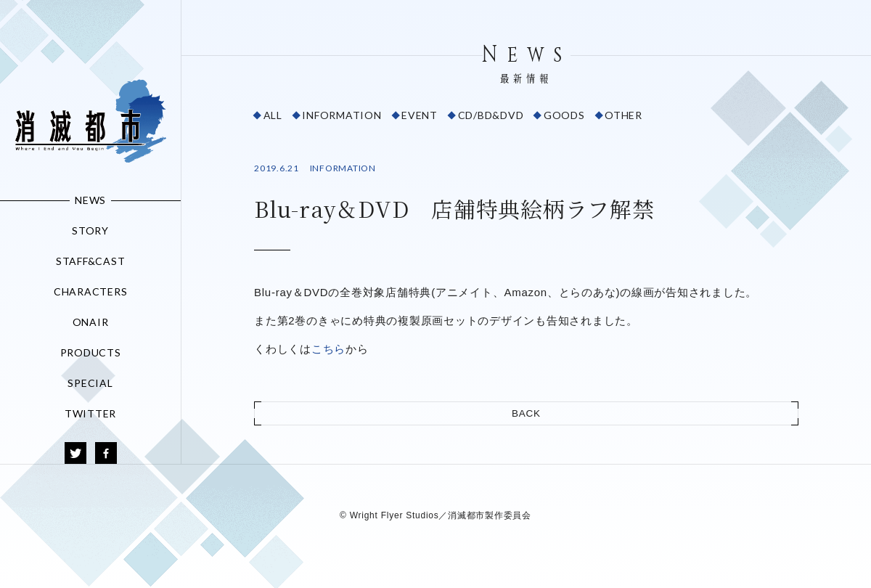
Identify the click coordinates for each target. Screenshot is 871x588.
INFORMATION (342, 115)
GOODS (564, 115)
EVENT (420, 115)
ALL (273, 115)
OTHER (623, 115)
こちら (328, 349)
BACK (526, 413)
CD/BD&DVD (491, 115)
